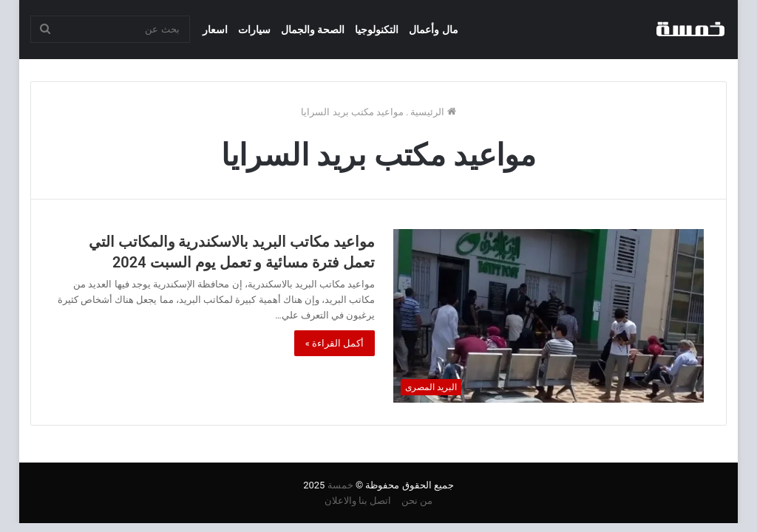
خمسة (340, 485)
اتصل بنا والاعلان (358, 501)
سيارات (254, 30)
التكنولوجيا (377, 30)
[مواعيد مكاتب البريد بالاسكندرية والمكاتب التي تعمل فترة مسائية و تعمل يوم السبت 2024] (549, 316)
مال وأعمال (433, 30)
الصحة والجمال (313, 30)
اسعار (215, 30)
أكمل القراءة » (335, 343)
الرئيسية (433, 112)
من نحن (417, 501)
